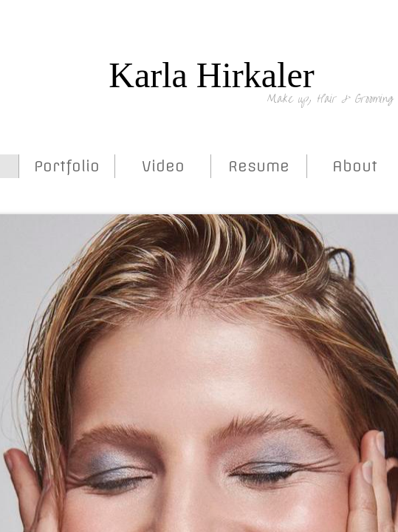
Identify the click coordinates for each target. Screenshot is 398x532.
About (355, 166)
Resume (259, 166)
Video (163, 166)
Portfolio (67, 166)
